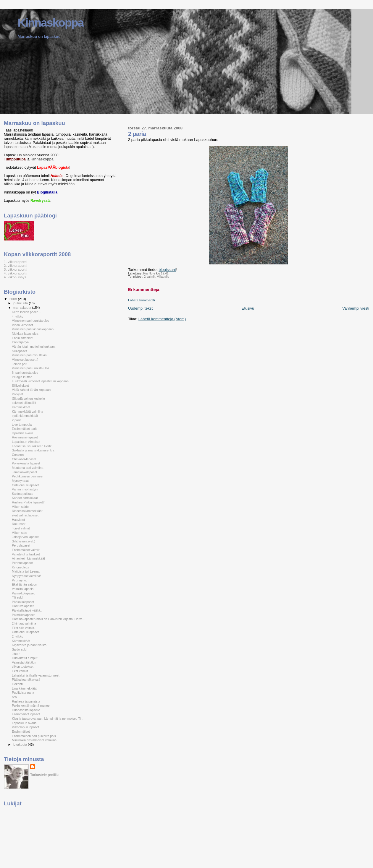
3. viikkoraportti (16, 269)
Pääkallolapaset (23, 602)
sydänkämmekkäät (25, 416)
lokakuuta (21, 745)
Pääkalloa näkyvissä (26, 680)
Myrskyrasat (20, 481)
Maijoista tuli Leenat (26, 571)
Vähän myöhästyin (25, 489)
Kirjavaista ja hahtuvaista (29, 645)
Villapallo (163, 277)
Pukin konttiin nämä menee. (31, 706)
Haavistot (18, 520)
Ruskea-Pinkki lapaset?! (29, 502)
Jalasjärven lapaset (25, 537)
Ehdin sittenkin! (22, 338)
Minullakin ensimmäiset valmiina (34, 740)
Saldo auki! (20, 649)
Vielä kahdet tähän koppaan (31, 390)
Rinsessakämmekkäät (27, 511)
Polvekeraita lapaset (26, 463)
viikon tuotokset (23, 667)
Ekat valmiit (20, 671)
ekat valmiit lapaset (25, 515)
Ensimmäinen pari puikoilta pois (34, 736)
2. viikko (17, 636)
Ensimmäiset (21, 732)
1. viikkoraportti (16, 262)
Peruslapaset (21, 545)
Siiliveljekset (20, 386)
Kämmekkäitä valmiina (28, 412)
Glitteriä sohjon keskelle (28, 399)
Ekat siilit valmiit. (23, 628)
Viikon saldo (20, 507)
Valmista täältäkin (24, 662)
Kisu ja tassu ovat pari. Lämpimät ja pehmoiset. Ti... (48, 719)
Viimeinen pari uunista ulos (30, 321)
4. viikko (17, 316)
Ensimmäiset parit (24, 429)
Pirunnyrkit (19, 580)
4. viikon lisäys (15, 277)
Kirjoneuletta (21, 567)
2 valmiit (150, 277)
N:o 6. (16, 697)
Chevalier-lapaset (24, 459)
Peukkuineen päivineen (28, 476)
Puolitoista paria (23, 693)
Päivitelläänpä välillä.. (27, 610)
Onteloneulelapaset (25, 485)
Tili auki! (17, 597)
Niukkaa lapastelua (25, 334)
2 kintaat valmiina (24, 623)
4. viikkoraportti (16, 273)
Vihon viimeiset (22, 325)
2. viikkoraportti (16, 265)
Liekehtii (18, 684)
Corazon (18, 455)
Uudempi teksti (141, 308)
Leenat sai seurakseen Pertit (32, 446)
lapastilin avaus (22, 433)
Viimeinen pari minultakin (29, 355)
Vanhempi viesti (356, 308)
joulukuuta (21, 303)
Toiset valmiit (21, 528)
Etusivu (248, 308)
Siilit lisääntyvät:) (24, 541)
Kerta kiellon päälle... (26, 312)
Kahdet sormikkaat (25, 498)
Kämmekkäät (21, 407)
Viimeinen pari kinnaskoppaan (33, 329)
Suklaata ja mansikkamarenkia (33, 450)
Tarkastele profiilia (45, 775)
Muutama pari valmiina (28, 468)
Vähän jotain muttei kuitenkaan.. (34, 347)
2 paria (17, 420)
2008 (13, 299)
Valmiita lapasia (23, 589)
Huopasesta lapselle (26, 710)
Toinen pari (20, 364)
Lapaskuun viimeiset (26, 442)
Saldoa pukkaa (22, 494)
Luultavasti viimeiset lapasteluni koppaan (40, 381)
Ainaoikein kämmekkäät (28, 558)
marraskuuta (23, 308)
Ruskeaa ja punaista (26, 701)
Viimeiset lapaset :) (25, 360)
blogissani (167, 270)
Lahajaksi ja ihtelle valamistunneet (36, 675)
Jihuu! (16, 654)
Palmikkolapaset (23, 593)
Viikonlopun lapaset (25, 727)
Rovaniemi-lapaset (25, 437)
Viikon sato (20, 533)
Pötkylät (17, 394)
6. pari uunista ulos (25, 373)
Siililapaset (19, 351)
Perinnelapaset (22, 563)
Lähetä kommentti (142, 300)
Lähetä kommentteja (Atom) (162, 319)
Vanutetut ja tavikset (26, 554)
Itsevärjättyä (20, 342)
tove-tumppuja (22, 425)
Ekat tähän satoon (24, 584)
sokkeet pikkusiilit (24, 403)
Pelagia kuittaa (22, 377)
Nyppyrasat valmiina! (26, 576)
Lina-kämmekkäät (24, 688)
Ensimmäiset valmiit (26, 550)
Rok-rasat (19, 524)
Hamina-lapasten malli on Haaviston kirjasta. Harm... (48, 619)
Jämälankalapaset (24, 472)
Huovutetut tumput (25, 658)
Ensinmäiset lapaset (26, 714)
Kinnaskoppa (50, 23)
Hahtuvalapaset (23, 606)
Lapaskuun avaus (24, 723)
